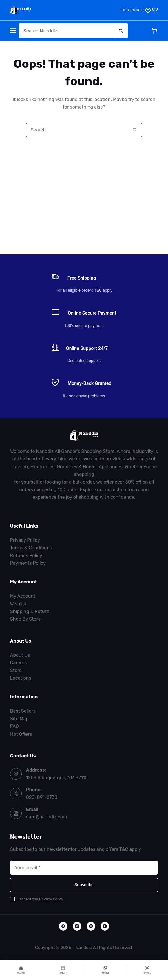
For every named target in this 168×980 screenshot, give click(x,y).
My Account (23, 596)
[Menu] (13, 31)
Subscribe (84, 885)
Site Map (19, 719)
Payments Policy (28, 563)
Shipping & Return (30, 611)
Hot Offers (21, 734)
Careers (19, 663)
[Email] (147, 970)
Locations (21, 678)
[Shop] (63, 970)
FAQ (14, 726)
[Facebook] (63, 926)
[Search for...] (66, 31)
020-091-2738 (42, 797)
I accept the (40, 899)
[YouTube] (105, 926)
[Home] (21, 970)
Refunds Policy (26, 556)
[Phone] (105, 970)
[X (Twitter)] (77, 926)
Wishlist (18, 604)
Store (16, 670)
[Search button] (121, 31)
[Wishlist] (155, 10)
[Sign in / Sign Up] (136, 10)
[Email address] (84, 868)
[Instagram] (91, 926)
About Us (20, 655)
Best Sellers (23, 711)
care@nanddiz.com (46, 817)
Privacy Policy (25, 540)
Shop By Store (25, 619)
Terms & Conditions (31, 548)
